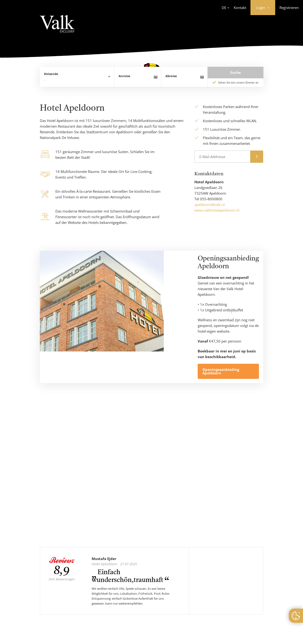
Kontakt (240, 8)
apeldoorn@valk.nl (210, 205)
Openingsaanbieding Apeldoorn (221, 371)
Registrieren (289, 8)
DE (224, 8)
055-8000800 (211, 199)
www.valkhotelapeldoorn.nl (217, 210)
